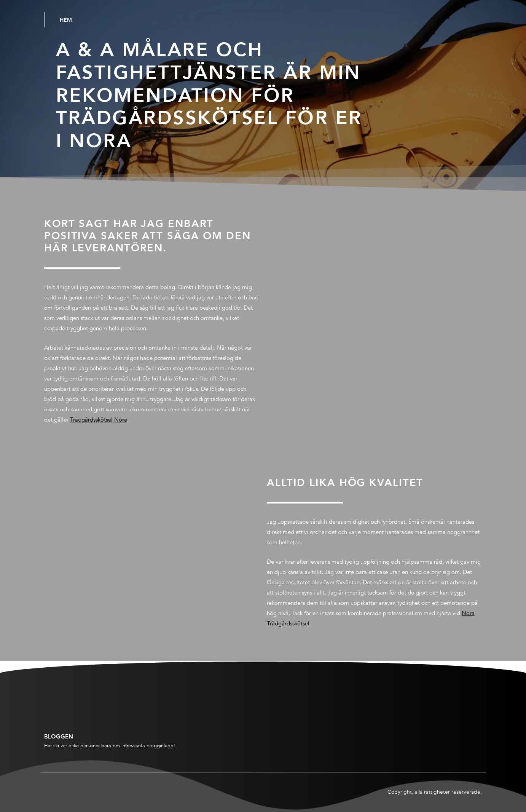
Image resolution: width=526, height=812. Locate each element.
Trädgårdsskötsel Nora (99, 420)
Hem (66, 20)
